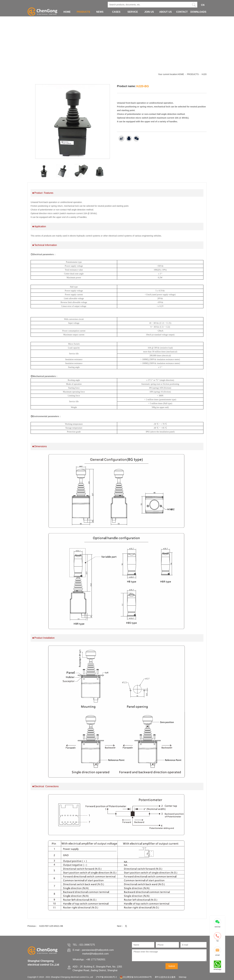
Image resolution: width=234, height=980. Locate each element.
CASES (116, 12)
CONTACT (182, 12)
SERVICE (133, 12)
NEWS (100, 12)
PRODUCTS (83, 12)
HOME (67, 12)
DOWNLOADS (198, 12)
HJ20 (204, 74)
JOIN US (149, 12)
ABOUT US (166, 12)
